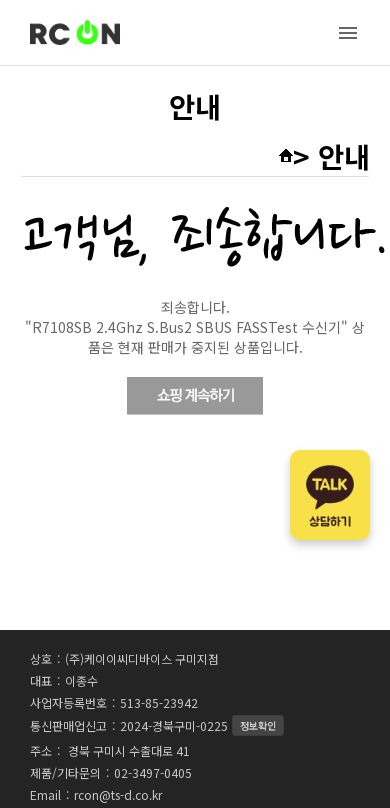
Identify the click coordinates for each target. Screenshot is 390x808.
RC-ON (75, 32)
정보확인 (258, 725)
